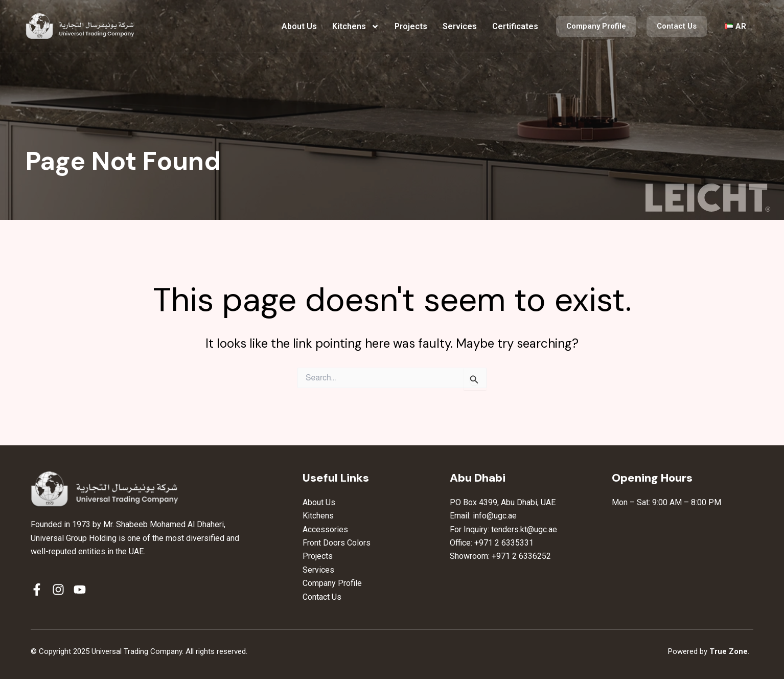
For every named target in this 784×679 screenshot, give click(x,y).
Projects (411, 26)
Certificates (515, 26)
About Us (299, 26)
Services (460, 26)
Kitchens (356, 27)
